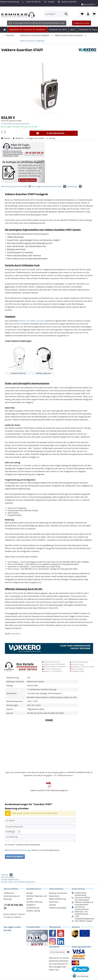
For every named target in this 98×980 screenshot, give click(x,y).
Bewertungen (74, 186)
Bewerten (18, 138)
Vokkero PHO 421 (18, 373)
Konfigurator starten (82, 23)
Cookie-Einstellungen (58, 908)
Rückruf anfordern (69, 2)
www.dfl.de (16, 634)
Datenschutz (54, 896)
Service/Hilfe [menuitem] (88, 4)
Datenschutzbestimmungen (20, 850)
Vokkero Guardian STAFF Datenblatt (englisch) (49, 790)
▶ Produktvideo (46, 186)
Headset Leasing (33, 911)
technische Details (21, 186)
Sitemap (52, 905)
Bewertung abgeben (15, 856)
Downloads (60, 186)
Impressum (54, 902)
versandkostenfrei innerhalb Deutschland (15, 124)
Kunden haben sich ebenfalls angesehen (18, 882)
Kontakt (51, 2)
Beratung (34, 186)
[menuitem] (56, 14)
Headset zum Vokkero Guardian (32, 321)
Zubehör (7, 875)
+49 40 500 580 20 (33, 2)
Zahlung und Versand (58, 893)
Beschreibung (7, 186)
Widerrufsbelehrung (57, 899)
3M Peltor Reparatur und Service (37, 897)
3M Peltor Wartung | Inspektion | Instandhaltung (35, 905)
